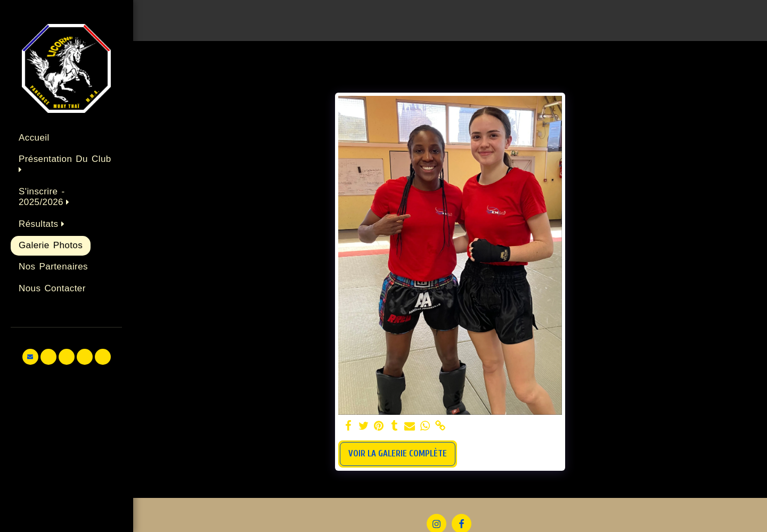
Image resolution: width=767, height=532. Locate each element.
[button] (66, 165)
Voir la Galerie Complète (398, 453)
